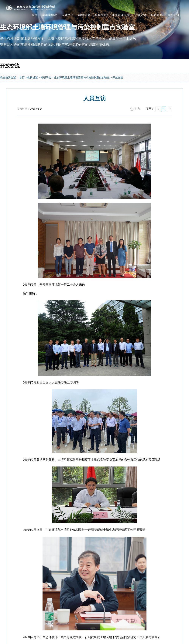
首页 (34, 15)
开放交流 (140, 15)
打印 (138, 109)
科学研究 (84, 15)
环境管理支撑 (121, 15)
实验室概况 (50, 15)
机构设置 (33, 78)
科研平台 (101, 15)
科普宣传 (157, 15)
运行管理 (174, 15)
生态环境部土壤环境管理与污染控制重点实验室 (82, 78)
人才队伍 (68, 15)
